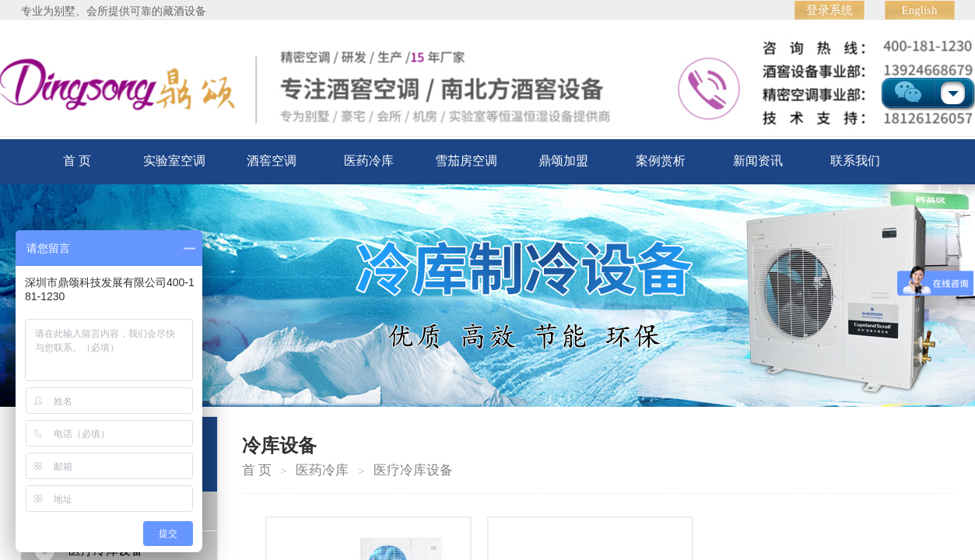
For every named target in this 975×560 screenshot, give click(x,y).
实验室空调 (174, 161)
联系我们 (855, 161)
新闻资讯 (758, 161)
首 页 (77, 161)
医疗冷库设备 (413, 470)
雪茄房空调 (466, 161)
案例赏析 (661, 161)
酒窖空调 (272, 161)
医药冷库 (369, 161)
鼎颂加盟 (563, 161)
